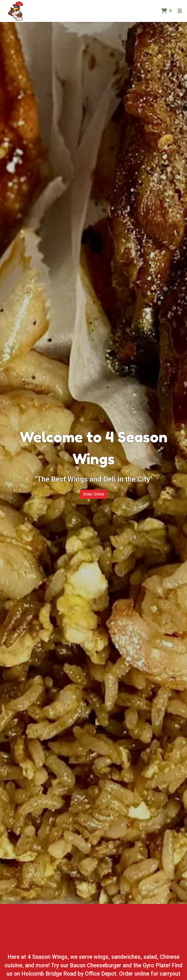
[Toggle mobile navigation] (180, 11)
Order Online (94, 494)
